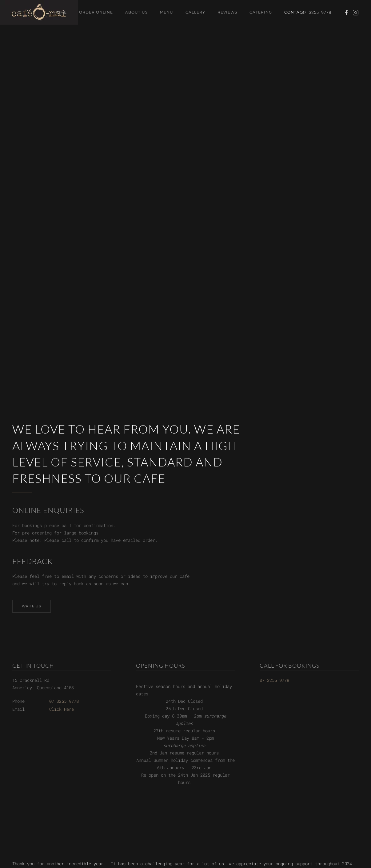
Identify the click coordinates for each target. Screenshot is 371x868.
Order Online (96, 12)
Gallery (195, 12)
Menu (167, 12)
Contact (295, 12)
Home (60, 12)
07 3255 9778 (64, 701)
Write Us (32, 606)
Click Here (62, 709)
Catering (261, 12)
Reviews (227, 12)
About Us (136, 12)
